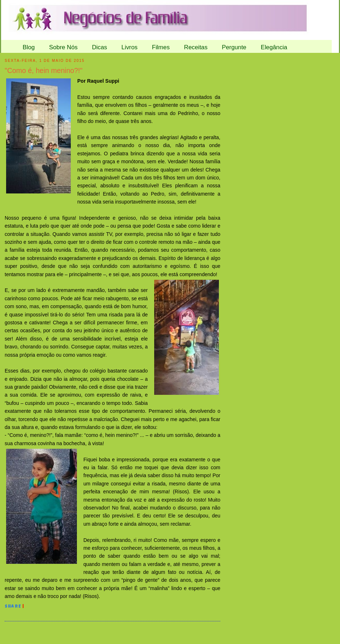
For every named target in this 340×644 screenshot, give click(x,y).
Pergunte (234, 47)
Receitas (196, 47)
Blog (29, 47)
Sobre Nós (63, 47)
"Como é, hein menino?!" (44, 70)
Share (13, 607)
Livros (130, 47)
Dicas (100, 47)
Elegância (274, 47)
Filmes (161, 47)
